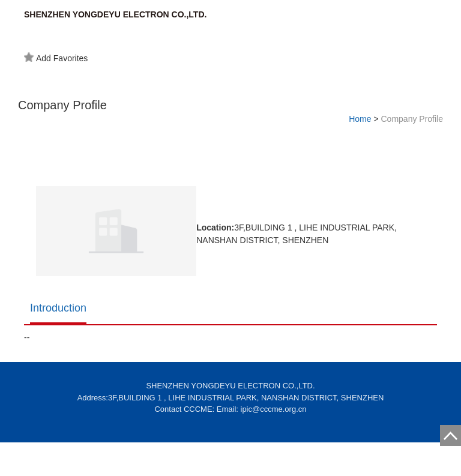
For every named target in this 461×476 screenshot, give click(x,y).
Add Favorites (56, 58)
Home (360, 119)
